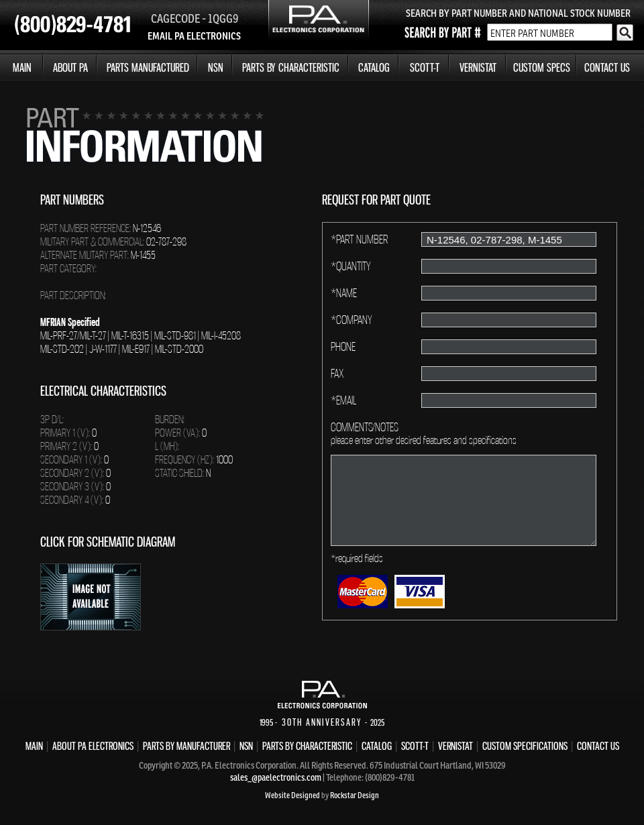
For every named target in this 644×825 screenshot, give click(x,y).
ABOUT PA (70, 67)
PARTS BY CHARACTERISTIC (291, 67)
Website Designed (292, 795)
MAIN (22, 67)
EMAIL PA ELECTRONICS (194, 36)
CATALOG (374, 67)
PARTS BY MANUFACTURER (186, 746)
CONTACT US (607, 67)
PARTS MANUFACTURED (148, 67)
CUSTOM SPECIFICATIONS (525, 746)
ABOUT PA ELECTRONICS (93, 746)
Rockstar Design (355, 795)
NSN (216, 67)
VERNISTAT (478, 67)
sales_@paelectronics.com (276, 777)
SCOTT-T (425, 67)
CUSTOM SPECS (542, 67)
